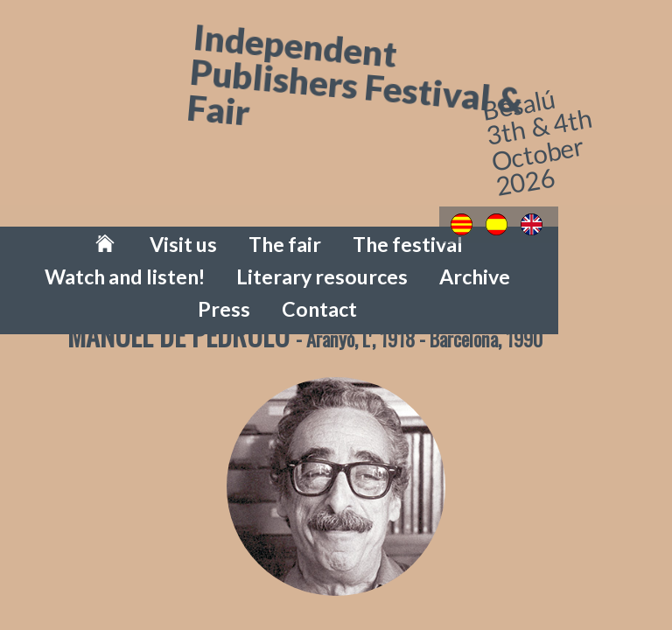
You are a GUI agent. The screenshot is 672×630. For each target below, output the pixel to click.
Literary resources (583, 229)
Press (333, 255)
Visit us (109, 229)
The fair (193, 229)
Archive (256, 255)
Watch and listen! (427, 229)
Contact (413, 255)
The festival (294, 229)
